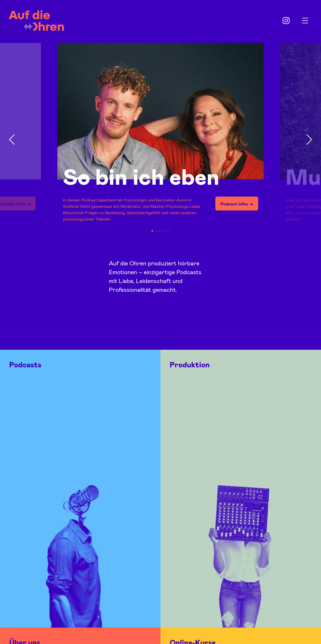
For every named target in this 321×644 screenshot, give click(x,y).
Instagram (286, 21)
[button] (12, 140)
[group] (160, 138)
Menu (305, 21)
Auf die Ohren (36, 21)
